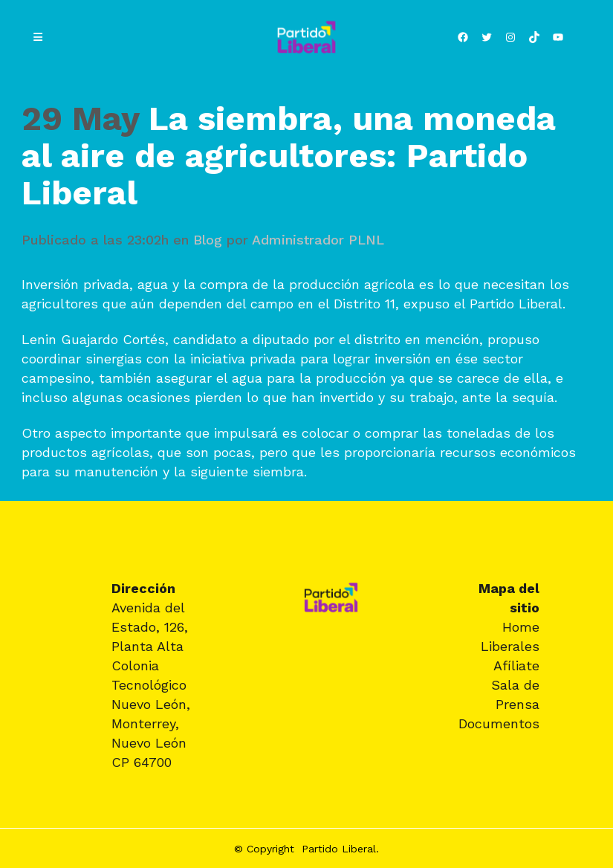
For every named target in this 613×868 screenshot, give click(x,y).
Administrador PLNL (318, 240)
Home (521, 627)
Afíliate (516, 665)
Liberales (510, 646)
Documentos (499, 723)
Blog (208, 240)
